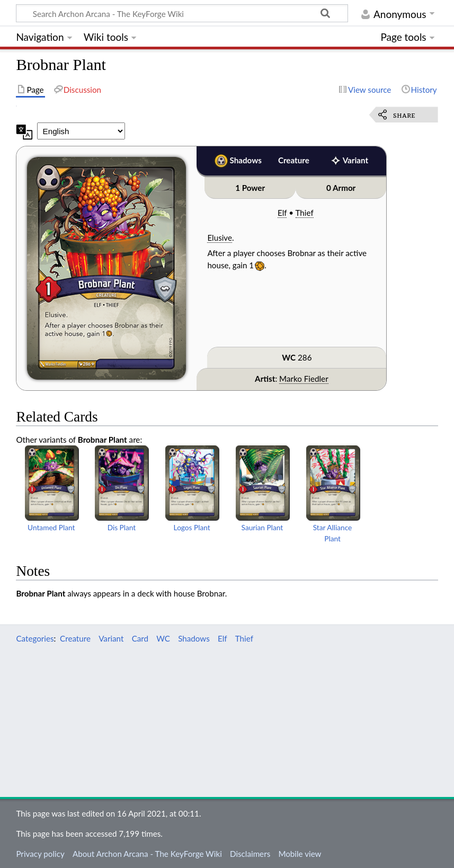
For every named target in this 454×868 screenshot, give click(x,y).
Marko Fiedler (304, 379)
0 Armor (341, 188)
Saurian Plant (262, 527)
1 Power (250, 188)
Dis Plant (122, 527)
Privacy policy (40, 854)
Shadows (246, 160)
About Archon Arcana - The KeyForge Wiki (147, 854)
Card (140, 638)
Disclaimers (250, 854)
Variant (355, 160)
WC (289, 357)
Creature (294, 160)
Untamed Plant (51, 527)
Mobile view (300, 854)
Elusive (220, 238)
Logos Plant (192, 527)
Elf (282, 213)
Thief (305, 213)
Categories (35, 638)
